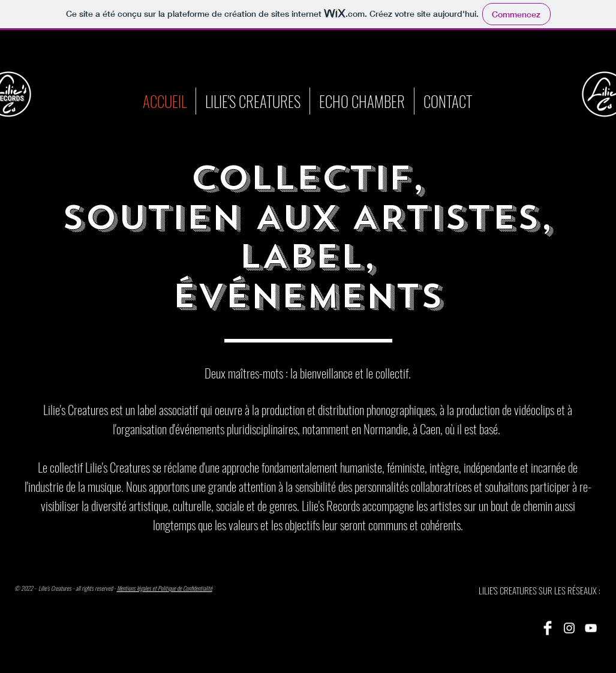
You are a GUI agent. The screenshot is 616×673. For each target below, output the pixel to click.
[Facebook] (548, 628)
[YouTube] (591, 628)
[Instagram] (569, 628)
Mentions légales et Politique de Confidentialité (165, 588)
